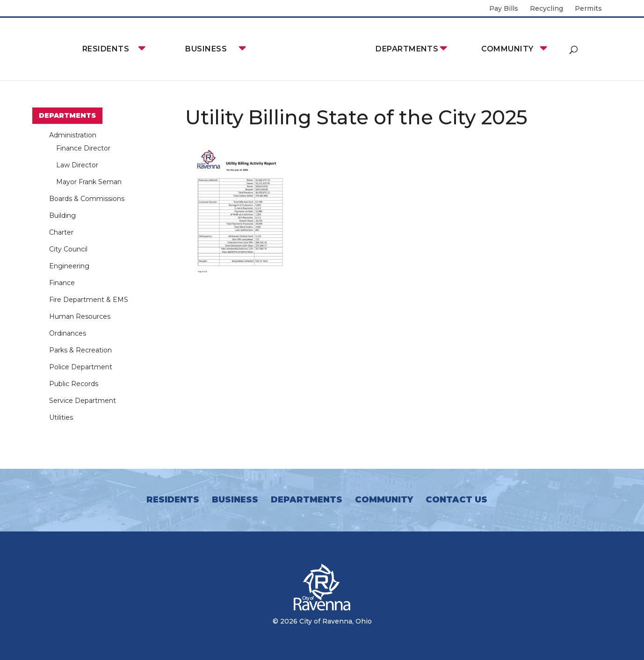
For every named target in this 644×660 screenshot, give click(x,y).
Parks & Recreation (80, 350)
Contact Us (456, 500)
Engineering (69, 266)
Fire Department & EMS (89, 300)
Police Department (81, 367)
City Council (68, 249)
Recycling (546, 9)
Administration (73, 135)
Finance (62, 283)
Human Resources (80, 316)
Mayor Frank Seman (89, 182)
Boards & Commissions (87, 199)
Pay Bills (504, 9)
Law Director (77, 165)
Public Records (74, 384)
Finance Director (83, 148)
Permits (588, 9)
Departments (407, 49)
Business (206, 49)
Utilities (61, 417)
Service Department (83, 401)
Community (507, 49)
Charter (61, 232)
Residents (106, 49)
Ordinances (68, 333)
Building (62, 215)
